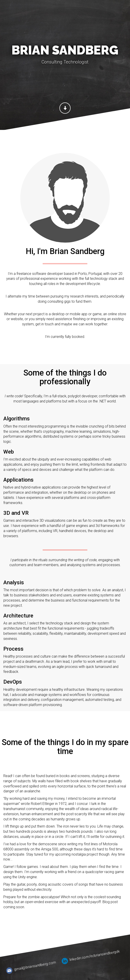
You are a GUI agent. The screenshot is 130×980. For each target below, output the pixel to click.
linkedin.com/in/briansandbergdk (91, 956)
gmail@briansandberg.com (31, 967)
